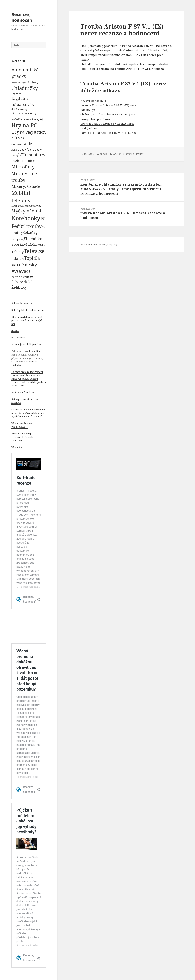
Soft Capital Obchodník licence (28, 310)
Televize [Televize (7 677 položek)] (34, 251)
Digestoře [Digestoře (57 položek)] (16, 93)
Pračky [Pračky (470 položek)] (17, 233)
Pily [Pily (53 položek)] (44, 227)
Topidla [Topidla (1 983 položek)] (32, 258)
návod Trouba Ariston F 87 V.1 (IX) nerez (108, 133)
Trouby (139, 154)
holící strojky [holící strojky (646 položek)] (32, 118)
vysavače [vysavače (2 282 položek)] (21, 271)
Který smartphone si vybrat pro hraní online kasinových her (27, 320)
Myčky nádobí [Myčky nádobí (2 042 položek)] (26, 211)
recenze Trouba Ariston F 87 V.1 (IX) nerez (109, 105)
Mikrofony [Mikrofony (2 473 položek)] (23, 167)
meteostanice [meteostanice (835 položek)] (23, 161)
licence (15, 331)
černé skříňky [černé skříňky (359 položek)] (22, 277)
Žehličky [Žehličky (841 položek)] (19, 287)
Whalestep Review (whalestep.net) (22, 425)
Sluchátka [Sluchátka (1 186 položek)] (33, 239)
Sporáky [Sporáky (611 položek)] (19, 244)
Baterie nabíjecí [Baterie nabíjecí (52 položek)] (19, 83)
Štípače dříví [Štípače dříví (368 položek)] (22, 282)
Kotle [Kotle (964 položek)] (27, 144)
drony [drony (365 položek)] (16, 118)
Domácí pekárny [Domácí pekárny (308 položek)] (24, 113)
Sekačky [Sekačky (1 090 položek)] (30, 232)
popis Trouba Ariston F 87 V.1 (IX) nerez (107, 123)
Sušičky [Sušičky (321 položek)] (32, 244)
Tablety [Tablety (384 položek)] (18, 252)
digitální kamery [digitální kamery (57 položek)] (19, 109)
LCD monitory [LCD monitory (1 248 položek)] (32, 155)
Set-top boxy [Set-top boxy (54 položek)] (18, 239)
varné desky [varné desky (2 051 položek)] (24, 265)
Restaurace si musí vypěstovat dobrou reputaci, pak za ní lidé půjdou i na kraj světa (29, 380)
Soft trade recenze (22, 303)
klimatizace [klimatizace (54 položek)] (17, 144)
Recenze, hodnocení (22, 17)
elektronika (128, 154)
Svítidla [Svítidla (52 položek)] (41, 245)
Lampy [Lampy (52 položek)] (15, 155)
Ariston (117, 154)
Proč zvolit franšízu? (23, 392)
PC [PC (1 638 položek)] (43, 219)
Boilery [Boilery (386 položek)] (33, 82)
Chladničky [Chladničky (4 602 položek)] (25, 88)
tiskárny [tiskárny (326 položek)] (18, 258)
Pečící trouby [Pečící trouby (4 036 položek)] (27, 226)
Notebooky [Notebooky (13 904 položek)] (26, 218)
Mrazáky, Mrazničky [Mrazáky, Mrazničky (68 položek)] (23, 206)
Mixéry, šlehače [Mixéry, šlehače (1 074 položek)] (26, 186)
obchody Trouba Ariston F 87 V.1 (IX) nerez (109, 114)
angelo (104, 154)
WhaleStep (17, 447)
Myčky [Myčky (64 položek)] (38, 206)
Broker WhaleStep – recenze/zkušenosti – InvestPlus (23, 437)
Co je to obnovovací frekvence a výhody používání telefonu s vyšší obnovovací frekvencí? (28, 413)
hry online (35, 351)
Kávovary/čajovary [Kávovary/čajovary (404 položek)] (27, 149)
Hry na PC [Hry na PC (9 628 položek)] (24, 125)
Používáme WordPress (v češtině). (99, 245)
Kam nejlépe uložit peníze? (26, 344)
